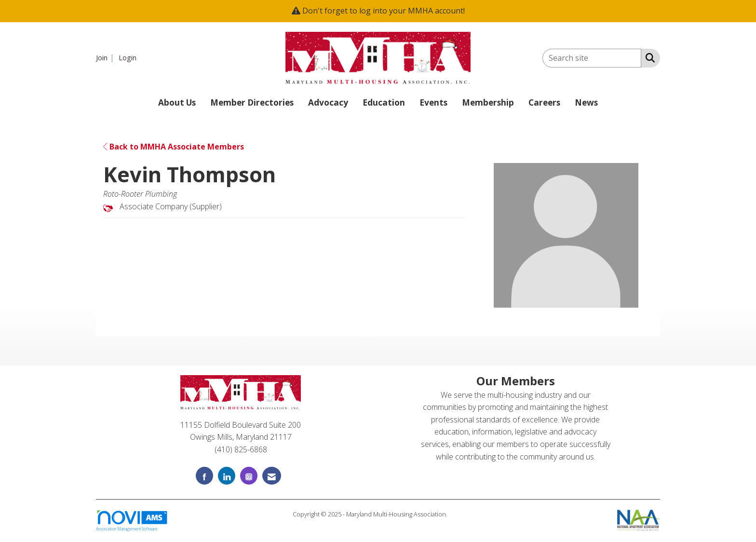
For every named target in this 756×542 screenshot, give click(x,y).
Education (384, 102)
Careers (544, 102)
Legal (456, 514)
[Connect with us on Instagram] (249, 476)
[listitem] (106, 57)
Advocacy (328, 102)
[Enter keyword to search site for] (592, 58)
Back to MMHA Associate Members (174, 147)
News (586, 102)
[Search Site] (648, 57)
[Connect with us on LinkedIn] (227, 476)
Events (433, 102)
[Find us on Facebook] (204, 476)
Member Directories (252, 102)
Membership (488, 102)
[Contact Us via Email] (272, 476)
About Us (177, 102)
